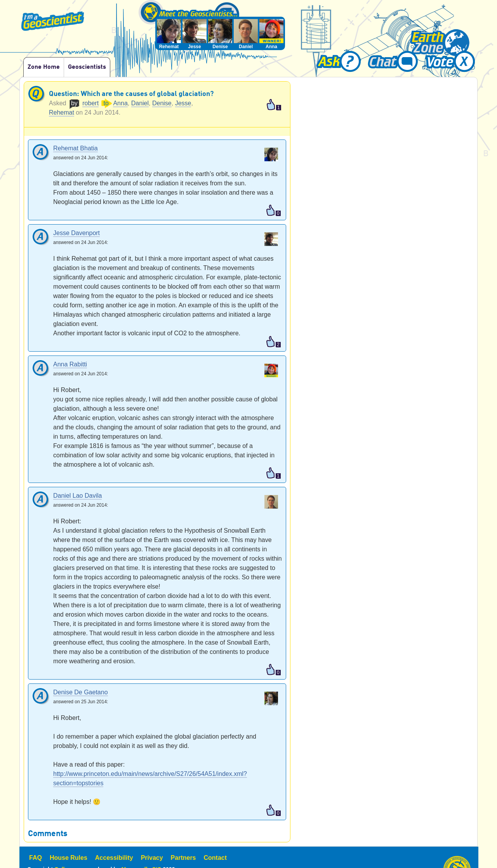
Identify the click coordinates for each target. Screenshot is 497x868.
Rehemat (62, 112)
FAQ (36, 858)
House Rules (69, 858)
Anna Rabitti (70, 365)
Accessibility (114, 858)
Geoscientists (87, 67)
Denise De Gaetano (81, 693)
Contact (215, 858)
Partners (183, 858)
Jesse (183, 103)
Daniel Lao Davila (77, 496)
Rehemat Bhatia (76, 149)
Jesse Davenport (76, 233)
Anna (120, 103)
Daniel (140, 103)
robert (90, 103)
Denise (162, 103)
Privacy (152, 858)
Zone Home (44, 67)
